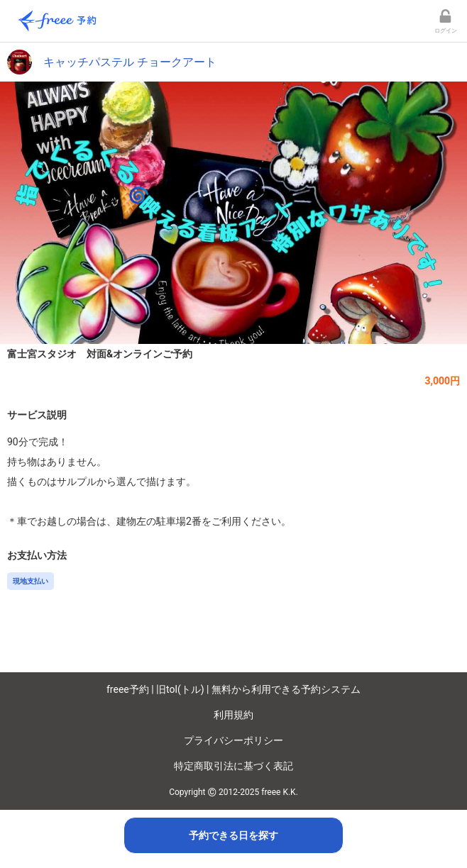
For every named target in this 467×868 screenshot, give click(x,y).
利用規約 (233, 715)
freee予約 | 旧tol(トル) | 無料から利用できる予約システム (233, 689)
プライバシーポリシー (233, 740)
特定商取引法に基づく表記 (233, 766)
